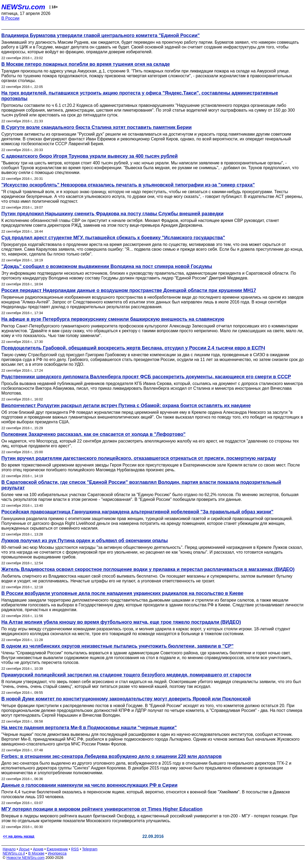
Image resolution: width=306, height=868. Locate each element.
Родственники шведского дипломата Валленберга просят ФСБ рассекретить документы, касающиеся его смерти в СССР (146, 377)
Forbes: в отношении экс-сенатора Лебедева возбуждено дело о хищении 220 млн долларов (111, 756)
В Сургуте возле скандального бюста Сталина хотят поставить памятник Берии (96, 127)
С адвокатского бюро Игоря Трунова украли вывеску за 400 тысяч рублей (90, 156)
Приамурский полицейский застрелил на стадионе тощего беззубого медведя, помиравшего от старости (126, 675)
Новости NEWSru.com (25, 858)
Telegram (90, 849)
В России (10, 18)
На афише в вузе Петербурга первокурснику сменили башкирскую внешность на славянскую (113, 319)
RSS (75, 849)
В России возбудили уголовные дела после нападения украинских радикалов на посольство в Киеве (122, 593)
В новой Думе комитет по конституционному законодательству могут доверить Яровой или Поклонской (126, 699)
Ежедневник (57, 849)
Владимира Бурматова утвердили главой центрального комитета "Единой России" (101, 35)
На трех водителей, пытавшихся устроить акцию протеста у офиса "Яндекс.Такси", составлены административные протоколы (140, 96)
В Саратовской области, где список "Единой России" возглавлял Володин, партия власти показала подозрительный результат (141, 485)
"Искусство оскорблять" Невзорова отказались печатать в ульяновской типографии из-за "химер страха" (128, 185)
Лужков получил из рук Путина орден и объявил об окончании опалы (85, 541)
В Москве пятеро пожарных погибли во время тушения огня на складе (86, 64)
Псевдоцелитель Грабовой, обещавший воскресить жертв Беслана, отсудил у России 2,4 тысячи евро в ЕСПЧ (133, 348)
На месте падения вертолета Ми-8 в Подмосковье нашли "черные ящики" (89, 728)
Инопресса (57, 853)
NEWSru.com (23, 7)
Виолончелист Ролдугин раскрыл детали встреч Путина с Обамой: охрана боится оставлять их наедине (126, 405)
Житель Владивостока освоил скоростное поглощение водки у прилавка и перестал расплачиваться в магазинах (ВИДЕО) (148, 569)
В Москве (36, 853)
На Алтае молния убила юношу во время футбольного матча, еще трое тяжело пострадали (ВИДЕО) (121, 622)
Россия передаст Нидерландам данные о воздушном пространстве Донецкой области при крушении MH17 (129, 290)
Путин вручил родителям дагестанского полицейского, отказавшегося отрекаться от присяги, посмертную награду (139, 458)
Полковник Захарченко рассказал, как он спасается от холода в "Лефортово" (93, 434)
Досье (24, 849)
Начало (9, 849)
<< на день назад (19, 836)
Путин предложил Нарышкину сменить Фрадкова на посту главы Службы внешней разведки (112, 214)
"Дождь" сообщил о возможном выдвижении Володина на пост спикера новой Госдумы (107, 266)
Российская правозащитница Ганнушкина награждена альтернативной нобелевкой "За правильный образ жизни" (137, 512)
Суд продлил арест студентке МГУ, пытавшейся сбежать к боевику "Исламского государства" (113, 238)
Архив (38, 849)
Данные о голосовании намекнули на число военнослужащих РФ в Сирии (89, 785)
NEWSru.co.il (14, 853)
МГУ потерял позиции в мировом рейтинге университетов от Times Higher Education (102, 809)
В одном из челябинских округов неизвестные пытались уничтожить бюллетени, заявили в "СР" (117, 646)
